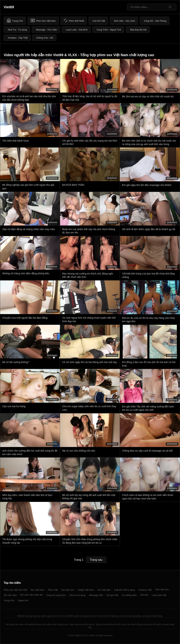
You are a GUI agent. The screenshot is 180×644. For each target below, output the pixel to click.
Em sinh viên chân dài (32, 595)
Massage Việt (96, 595)
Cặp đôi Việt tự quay (125, 590)
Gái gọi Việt (112, 595)
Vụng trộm (9, 600)
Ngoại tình (23, 600)
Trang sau (96, 560)
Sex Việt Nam (38, 590)
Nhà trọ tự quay (77, 595)
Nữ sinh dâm (10, 595)
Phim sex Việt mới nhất (15, 590)
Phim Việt (53, 590)
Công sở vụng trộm (56, 595)
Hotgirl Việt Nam (86, 590)
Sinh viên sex (162, 590)
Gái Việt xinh (68, 590)
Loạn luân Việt (159, 595)
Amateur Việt (145, 590)
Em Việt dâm (104, 590)
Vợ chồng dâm (129, 595)
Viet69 (9, 7)
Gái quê (144, 595)
